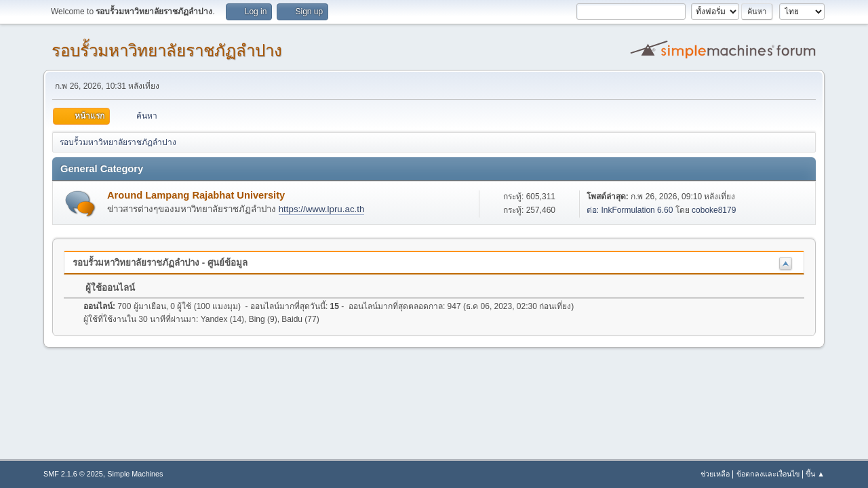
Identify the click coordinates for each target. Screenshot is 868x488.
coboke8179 (714, 210)
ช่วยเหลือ (715, 474)
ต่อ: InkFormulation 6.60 (630, 210)
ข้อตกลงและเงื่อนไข (768, 474)
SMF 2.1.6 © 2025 (73, 474)
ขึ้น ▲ (815, 474)
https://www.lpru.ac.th (322, 209)
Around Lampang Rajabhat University (196, 195)
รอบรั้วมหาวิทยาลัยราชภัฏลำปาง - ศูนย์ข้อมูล (160, 263)
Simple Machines (135, 474)
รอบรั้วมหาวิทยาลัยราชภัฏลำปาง (167, 50)
